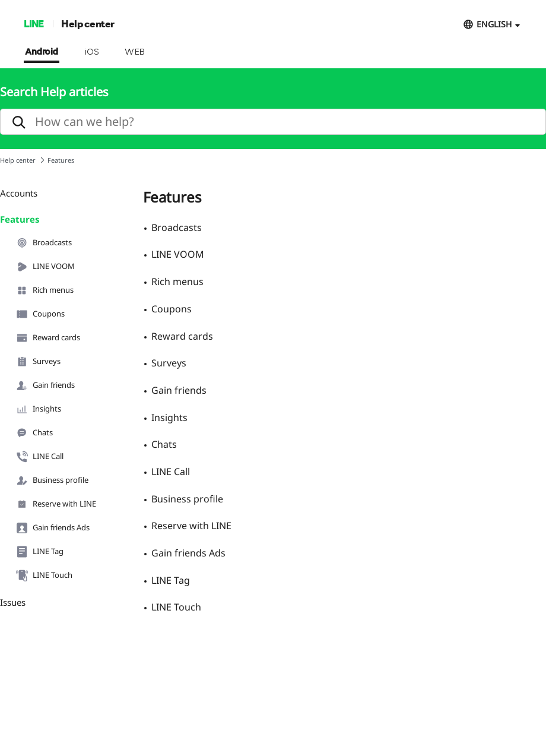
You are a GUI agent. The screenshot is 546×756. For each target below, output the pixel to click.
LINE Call (40, 457)
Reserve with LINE (56, 504)
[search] (273, 122)
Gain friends (45, 385)
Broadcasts (44, 243)
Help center (88, 23)
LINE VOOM (45, 267)
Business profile (52, 480)
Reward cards (48, 338)
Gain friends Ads (53, 528)
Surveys (38, 362)
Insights (39, 409)
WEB (135, 52)
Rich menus (45, 290)
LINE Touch (44, 575)
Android (42, 52)
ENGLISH (494, 24)
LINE (34, 23)
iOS (92, 52)
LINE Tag (40, 552)
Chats (34, 433)
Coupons (40, 314)
